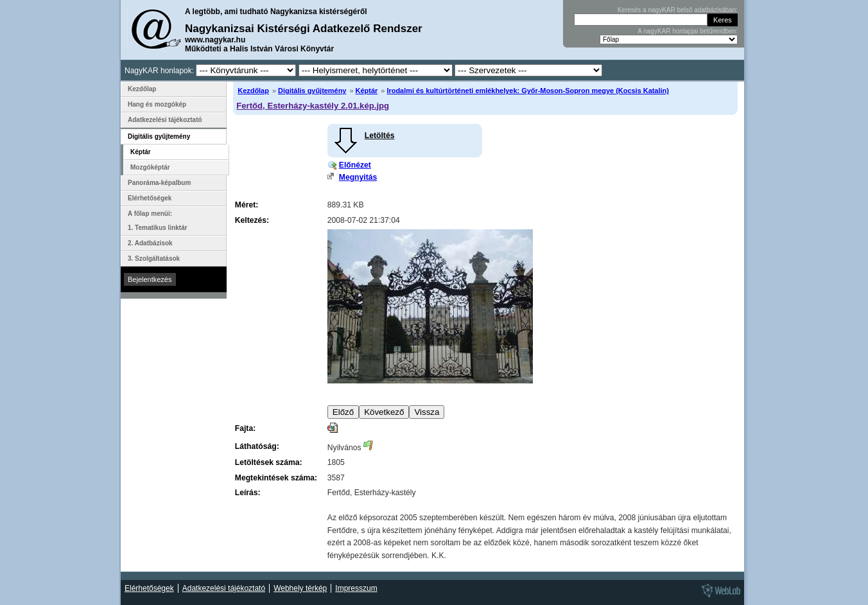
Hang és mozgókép (157, 104)
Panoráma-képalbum (159, 183)
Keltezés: (252, 220)
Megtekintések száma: (276, 478)
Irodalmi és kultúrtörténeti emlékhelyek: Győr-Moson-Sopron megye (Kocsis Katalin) (527, 91)
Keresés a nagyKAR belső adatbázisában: (678, 10)
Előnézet (355, 165)
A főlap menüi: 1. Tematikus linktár (158, 221)
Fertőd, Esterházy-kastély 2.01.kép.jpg (313, 106)
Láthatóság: (257, 446)
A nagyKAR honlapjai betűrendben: (688, 31)
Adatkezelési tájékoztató (165, 120)
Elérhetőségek (150, 198)
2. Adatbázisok (150, 243)
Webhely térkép (300, 588)
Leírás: (248, 493)
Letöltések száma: (269, 462)
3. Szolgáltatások (154, 259)
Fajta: (245, 428)
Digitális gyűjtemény (312, 91)
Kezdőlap (253, 91)
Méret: (247, 205)
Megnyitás (358, 177)
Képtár (367, 91)
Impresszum (356, 588)
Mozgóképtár (150, 167)
